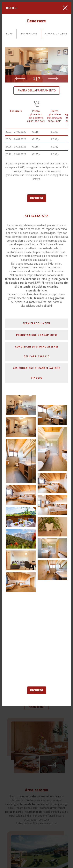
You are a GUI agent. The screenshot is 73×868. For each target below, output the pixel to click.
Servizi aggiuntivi (36, 323)
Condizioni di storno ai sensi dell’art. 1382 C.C (36, 352)
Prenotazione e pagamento (36, 335)
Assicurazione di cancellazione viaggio (37, 373)
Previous (20, 79)
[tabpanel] (36, 65)
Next (53, 79)
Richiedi (12, 8)
